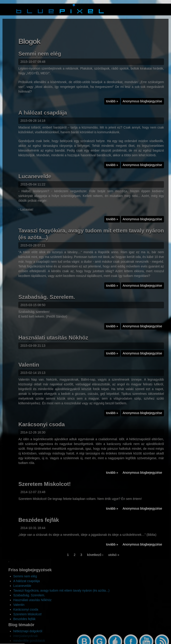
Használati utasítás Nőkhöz (53, 341)
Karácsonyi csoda (41, 428)
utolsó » (114, 558)
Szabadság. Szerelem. (47, 300)
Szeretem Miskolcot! (44, 487)
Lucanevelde (35, 180)
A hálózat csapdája (43, 116)
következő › (95, 558)
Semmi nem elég (40, 57)
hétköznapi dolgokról (28, 631)
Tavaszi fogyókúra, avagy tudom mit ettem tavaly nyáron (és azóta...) (61, 590)
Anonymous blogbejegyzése (142, 105)
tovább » (113, 105)
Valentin (29, 368)
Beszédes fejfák (39, 523)
